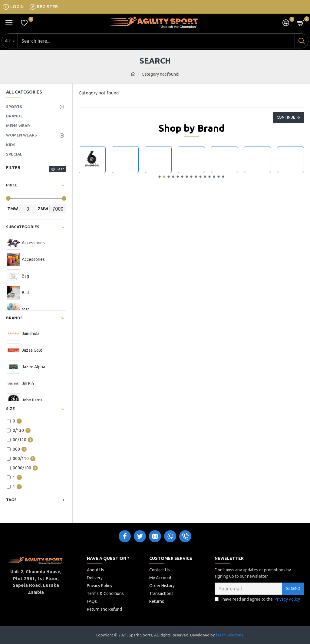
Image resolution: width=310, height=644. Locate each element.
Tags (11, 500)
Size (10, 409)
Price (12, 185)
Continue (286, 117)
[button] (160, 177)
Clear (60, 169)
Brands (14, 318)
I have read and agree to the (258, 599)
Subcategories (23, 227)
